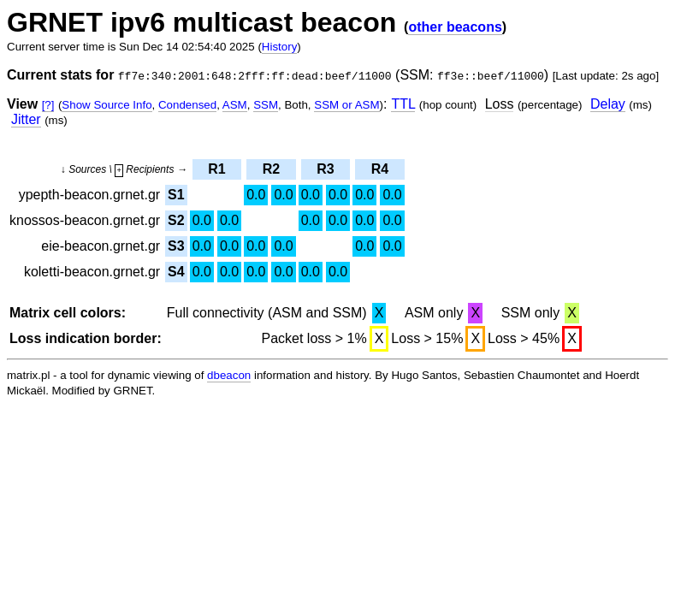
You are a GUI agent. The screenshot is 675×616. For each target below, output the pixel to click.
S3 (176, 246)
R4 (380, 169)
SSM (266, 105)
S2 (176, 220)
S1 (176, 195)
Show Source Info (107, 105)
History (279, 47)
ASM (235, 105)
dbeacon (229, 375)
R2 (271, 169)
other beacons (455, 27)
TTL (403, 104)
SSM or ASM (346, 105)
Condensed (187, 105)
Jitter (26, 119)
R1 (216, 169)
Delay (608, 104)
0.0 (256, 195)
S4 (176, 272)
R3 (325, 169)
